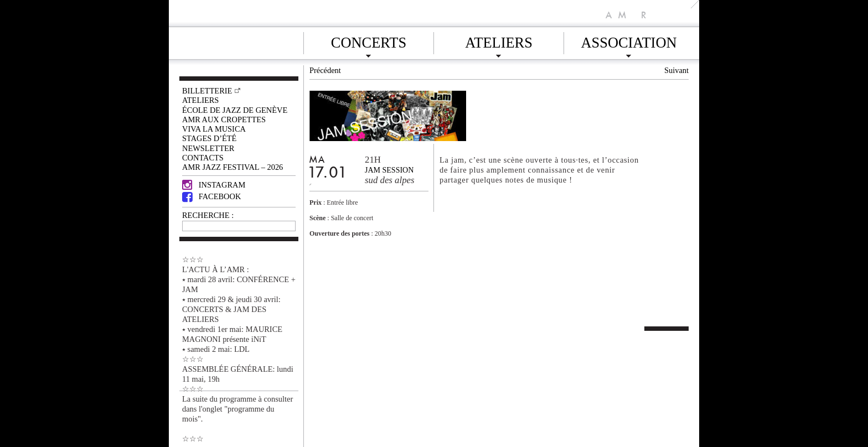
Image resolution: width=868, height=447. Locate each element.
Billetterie (207, 91)
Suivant (676, 70)
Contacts (203, 158)
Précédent (325, 70)
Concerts (369, 41)
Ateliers (499, 41)
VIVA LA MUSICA (214, 129)
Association (629, 41)
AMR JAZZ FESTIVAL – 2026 (232, 167)
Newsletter (208, 148)
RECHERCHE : (208, 215)
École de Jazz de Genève (235, 110)
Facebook (211, 196)
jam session (389, 170)
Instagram (214, 185)
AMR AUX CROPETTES (224, 119)
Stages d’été (209, 138)
